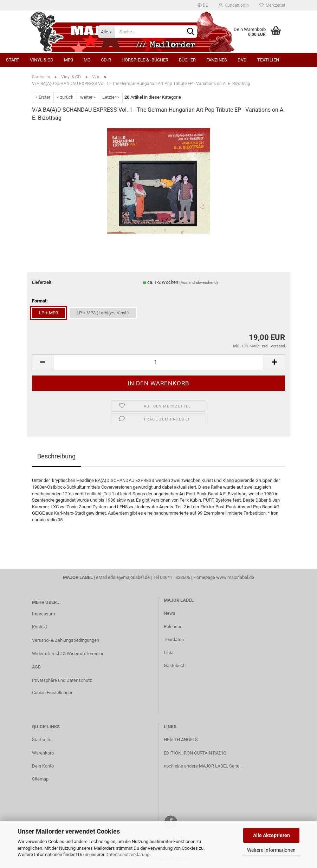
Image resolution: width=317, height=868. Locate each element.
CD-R (106, 60)
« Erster (43, 97)
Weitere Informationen (271, 850)
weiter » (88, 97)
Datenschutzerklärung (127, 854)
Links (169, 652)
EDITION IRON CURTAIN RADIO (195, 753)
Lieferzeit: (42, 282)
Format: (40, 301)
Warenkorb (43, 753)
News (170, 613)
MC (87, 60)
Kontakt (40, 627)
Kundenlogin (234, 5)
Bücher (187, 60)
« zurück (65, 97)
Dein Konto (43, 766)
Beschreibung (56, 456)
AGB (36, 667)
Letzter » (111, 97)
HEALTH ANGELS (181, 740)
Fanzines (217, 60)
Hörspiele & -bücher (145, 60)
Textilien (268, 60)
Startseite (42, 740)
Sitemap (40, 779)
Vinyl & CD (42, 60)
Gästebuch (175, 665)
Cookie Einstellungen (53, 693)
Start (13, 60)
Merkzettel (272, 5)
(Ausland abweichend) (199, 283)
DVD (242, 60)
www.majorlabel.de (235, 577)
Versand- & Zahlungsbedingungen (66, 640)
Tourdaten (174, 639)
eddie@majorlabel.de (129, 577)
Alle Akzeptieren (271, 835)
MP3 (69, 60)
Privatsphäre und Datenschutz (62, 680)
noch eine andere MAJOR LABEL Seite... (203, 766)
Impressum (43, 614)
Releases (173, 626)
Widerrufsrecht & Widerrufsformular (68, 654)
